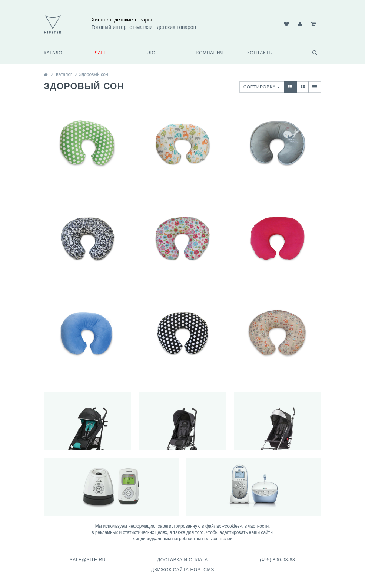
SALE (101, 53)
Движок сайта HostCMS (182, 570)
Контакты (260, 53)
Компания (210, 53)
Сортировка (262, 87)
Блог (152, 53)
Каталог (54, 53)
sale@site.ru (88, 560)
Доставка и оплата (182, 560)
